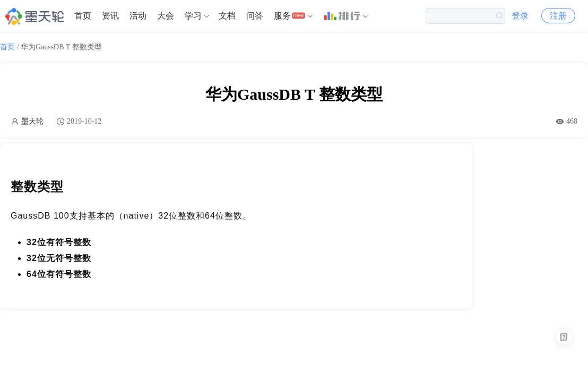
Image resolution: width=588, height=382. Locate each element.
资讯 (110, 16)
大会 (166, 16)
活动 (138, 16)
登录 (520, 16)
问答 (255, 16)
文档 (227, 16)
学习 (193, 16)
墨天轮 (32, 121)
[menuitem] (83, 16)
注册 (558, 16)
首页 (83, 16)
